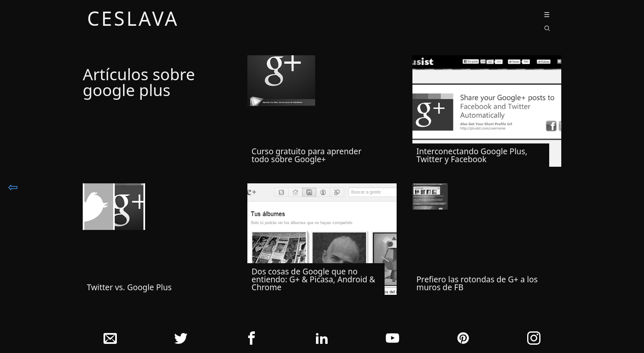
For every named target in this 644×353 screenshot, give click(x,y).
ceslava (133, 20)
